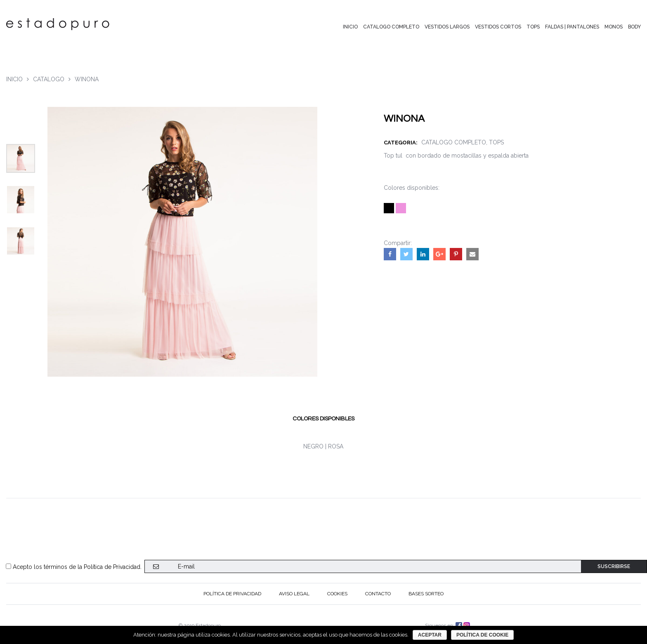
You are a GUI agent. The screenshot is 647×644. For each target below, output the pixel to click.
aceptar (430, 635)
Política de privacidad (232, 594)
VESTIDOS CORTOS (498, 27)
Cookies (337, 594)
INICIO (350, 27)
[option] (21, 158)
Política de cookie (482, 635)
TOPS (533, 27)
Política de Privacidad (112, 567)
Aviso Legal (294, 594)
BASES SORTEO (426, 594)
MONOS (614, 27)
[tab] (323, 419)
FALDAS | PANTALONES (572, 27)
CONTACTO (378, 594)
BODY (634, 27)
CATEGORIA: (403, 143)
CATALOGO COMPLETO (391, 27)
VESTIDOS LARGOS (447, 27)
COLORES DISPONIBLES (323, 419)
